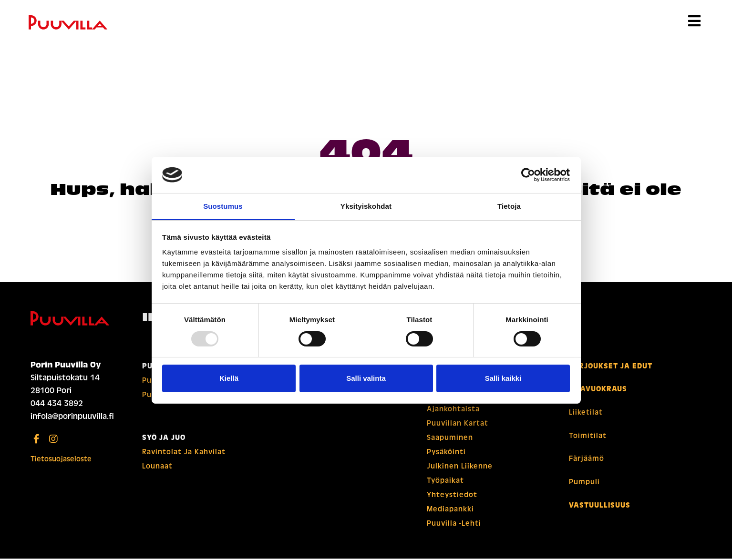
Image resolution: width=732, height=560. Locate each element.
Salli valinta (366, 379)
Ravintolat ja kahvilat (184, 453)
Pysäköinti (446, 453)
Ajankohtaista (453, 410)
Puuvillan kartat (458, 425)
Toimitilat (588, 436)
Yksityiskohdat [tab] (366, 206)
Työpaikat (445, 482)
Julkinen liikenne (460, 468)
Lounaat (157, 468)
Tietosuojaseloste (61, 460)
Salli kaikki (503, 379)
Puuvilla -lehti (454, 525)
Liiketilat (586, 413)
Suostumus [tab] (223, 206)
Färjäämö (587, 459)
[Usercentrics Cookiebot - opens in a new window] (528, 174)
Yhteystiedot (452, 496)
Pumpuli (584, 482)
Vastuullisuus (600, 505)
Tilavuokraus (598, 390)
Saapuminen (450, 439)
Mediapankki (450, 510)
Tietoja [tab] (509, 206)
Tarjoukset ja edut (611, 367)
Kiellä (229, 379)
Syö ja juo (164, 439)
